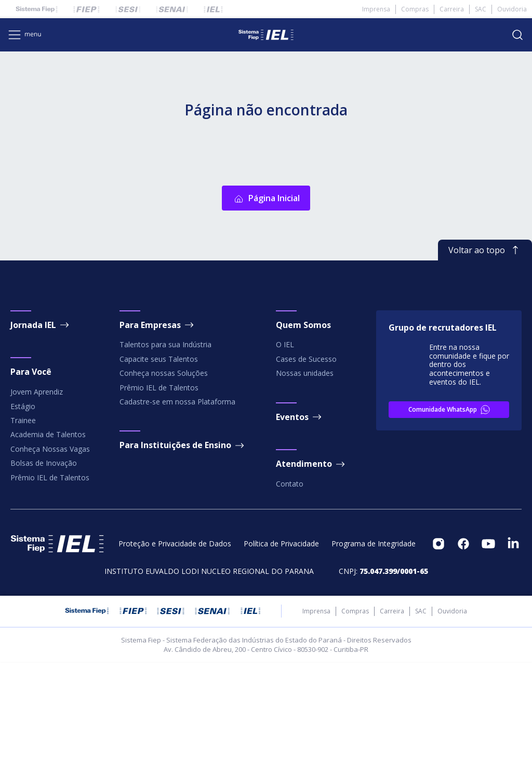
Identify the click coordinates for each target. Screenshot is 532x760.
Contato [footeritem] (290, 582)
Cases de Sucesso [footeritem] (306, 457)
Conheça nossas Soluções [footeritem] (164, 471)
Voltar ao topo (485, 348)
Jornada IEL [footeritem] (41, 423)
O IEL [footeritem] (285, 443)
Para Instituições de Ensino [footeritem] (183, 544)
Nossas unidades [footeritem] (305, 471)
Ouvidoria (512, 9)
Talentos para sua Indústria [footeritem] (165, 443)
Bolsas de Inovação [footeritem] (44, 561)
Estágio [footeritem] (23, 505)
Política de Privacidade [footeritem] (281, 642)
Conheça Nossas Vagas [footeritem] (50, 547)
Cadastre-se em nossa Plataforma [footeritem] (177, 500)
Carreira (452, 9)
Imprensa (376, 9)
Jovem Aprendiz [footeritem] (37, 490)
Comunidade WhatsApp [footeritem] (450, 508)
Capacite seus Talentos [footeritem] (159, 457)
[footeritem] (438, 642)
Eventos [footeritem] (300, 515)
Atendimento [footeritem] (311, 562)
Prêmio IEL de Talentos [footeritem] (50, 576)
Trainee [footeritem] (23, 519)
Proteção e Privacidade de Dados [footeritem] (175, 642)
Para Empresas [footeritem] (157, 423)
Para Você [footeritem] (31, 470)
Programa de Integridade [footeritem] (374, 642)
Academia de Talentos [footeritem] (48, 533)
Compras (415, 9)
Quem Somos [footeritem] (303, 423)
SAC (481, 9)
